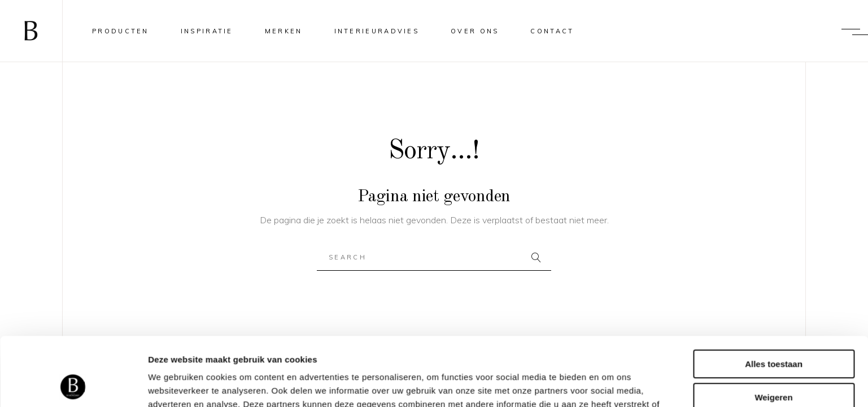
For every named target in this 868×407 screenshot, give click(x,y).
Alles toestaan (774, 300)
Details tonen (175, 385)
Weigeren (773, 333)
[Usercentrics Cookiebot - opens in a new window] (73, 385)
